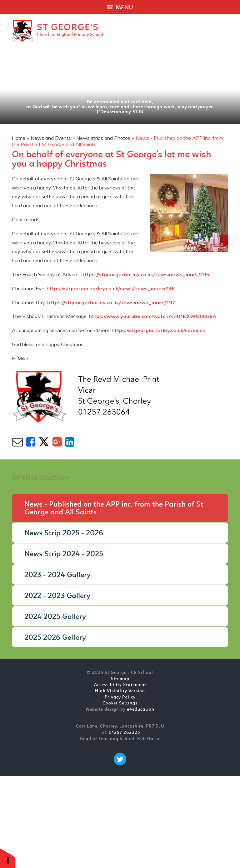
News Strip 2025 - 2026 (64, 533)
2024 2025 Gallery (55, 617)
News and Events (51, 138)
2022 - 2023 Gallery (57, 596)
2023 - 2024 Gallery (57, 575)
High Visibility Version (120, 691)
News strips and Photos (103, 138)
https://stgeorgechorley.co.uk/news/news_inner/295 (145, 274)
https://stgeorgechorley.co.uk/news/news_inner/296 (111, 288)
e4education (141, 710)
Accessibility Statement (120, 685)
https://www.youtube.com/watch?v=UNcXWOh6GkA (152, 316)
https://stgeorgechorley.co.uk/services (158, 330)
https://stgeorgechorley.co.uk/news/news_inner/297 (111, 302)
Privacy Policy (120, 697)
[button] (8, 858)
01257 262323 (125, 733)
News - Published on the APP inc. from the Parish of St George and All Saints (114, 509)
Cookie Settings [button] (120, 703)
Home (19, 138)
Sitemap (120, 679)
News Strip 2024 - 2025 (64, 554)
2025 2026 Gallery (55, 638)
